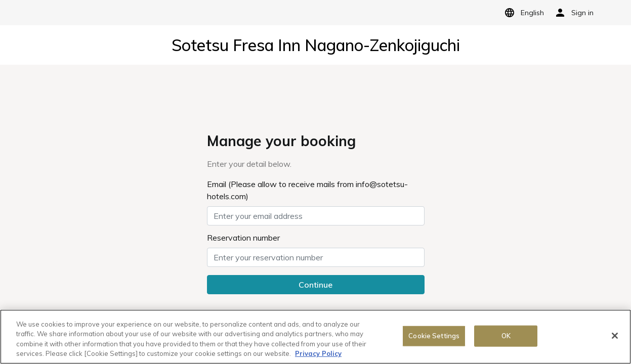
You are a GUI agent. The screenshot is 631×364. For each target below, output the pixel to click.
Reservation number (243, 238)
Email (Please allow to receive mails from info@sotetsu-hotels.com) (307, 190)
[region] (315, 337)
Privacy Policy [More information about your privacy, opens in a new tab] (318, 353)
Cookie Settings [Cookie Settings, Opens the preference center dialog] (434, 336)
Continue (315, 285)
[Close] (615, 336)
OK (506, 336)
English (522, 13)
